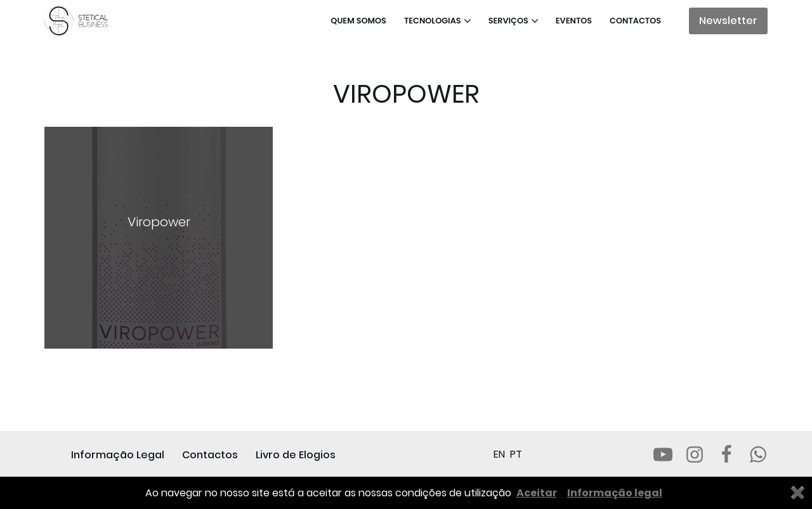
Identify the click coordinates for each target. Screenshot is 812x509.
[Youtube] (663, 454)
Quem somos (358, 21)
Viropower (159, 222)
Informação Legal (118, 455)
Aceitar (537, 493)
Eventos (574, 21)
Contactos (635, 21)
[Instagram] (695, 454)
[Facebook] (726, 454)
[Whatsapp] (758, 454)
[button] (468, 21)
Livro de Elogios (296, 455)
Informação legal (615, 493)
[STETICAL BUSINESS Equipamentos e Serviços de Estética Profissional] (79, 21)
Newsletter (728, 21)
